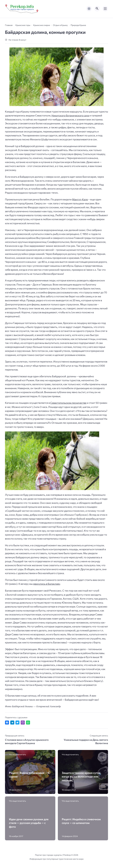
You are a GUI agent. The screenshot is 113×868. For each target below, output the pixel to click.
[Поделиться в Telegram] (12, 723)
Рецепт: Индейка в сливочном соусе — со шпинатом (81, 821)
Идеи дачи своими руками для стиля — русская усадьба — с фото (29, 823)
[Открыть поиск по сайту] (97, 9)
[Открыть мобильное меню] (105, 9)
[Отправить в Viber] (23, 723)
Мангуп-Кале (80, 199)
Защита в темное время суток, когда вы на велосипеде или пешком (81, 776)
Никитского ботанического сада (70, 115)
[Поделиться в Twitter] (17, 723)
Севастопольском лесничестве (68, 403)
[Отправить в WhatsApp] (28, 723)
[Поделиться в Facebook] (7, 723)
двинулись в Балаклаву (47, 584)
